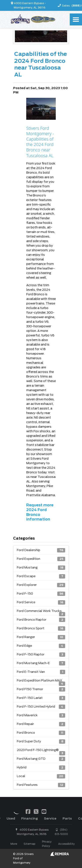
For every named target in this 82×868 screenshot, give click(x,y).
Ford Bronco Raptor (41, 620)
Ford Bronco (41, 733)
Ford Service (41, 602)
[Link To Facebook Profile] (28, 811)
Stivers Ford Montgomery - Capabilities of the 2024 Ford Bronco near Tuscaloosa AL (40, 142)
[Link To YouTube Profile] (44, 811)
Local (41, 776)
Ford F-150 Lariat (41, 698)
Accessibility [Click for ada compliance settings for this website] (66, 844)
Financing (30, 818)
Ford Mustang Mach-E (41, 663)
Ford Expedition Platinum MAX (41, 682)
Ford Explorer (41, 585)
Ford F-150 (41, 594)
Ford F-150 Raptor (41, 654)
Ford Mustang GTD (41, 759)
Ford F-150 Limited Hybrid (41, 707)
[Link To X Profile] (36, 811)
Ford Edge (41, 646)
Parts (67, 818)
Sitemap (30, 844)
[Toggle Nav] (76, 19)
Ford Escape (41, 576)
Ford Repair (41, 724)
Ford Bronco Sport (41, 628)
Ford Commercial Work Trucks (41, 612)
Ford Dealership (41, 550)
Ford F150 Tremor (41, 689)
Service (50, 818)
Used (11, 818)
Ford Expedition (41, 559)
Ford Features (41, 785)
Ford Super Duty (41, 741)
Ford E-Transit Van (41, 672)
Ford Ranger (41, 637)
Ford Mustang (41, 568)
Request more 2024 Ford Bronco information (40, 512)
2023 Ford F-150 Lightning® (41, 751)
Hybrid (41, 767)
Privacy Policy (47, 844)
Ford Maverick (41, 715)
